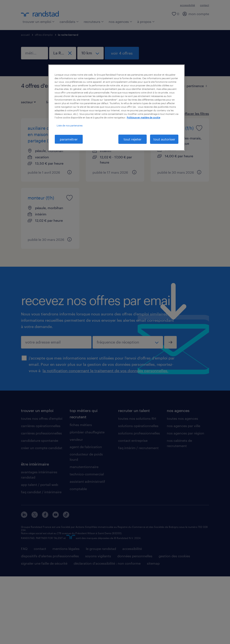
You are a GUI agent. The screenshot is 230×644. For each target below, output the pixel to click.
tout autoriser (164, 139)
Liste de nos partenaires (70, 125)
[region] (116, 108)
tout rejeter (133, 139)
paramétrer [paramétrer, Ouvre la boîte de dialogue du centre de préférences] (69, 139)
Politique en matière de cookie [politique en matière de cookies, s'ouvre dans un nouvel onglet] (143, 117)
